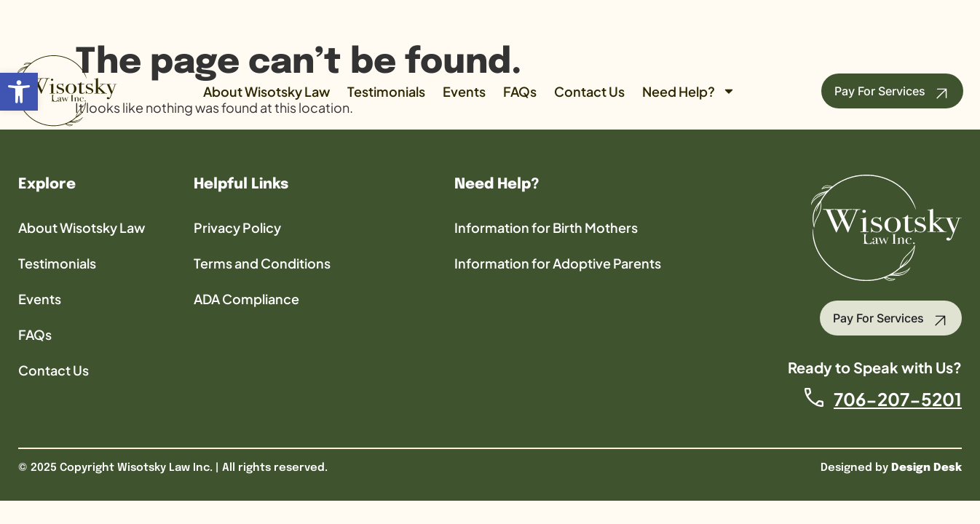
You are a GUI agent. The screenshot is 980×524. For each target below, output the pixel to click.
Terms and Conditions (262, 263)
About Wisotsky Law (266, 91)
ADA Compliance (246, 299)
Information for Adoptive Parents (558, 263)
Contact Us (589, 91)
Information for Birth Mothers (546, 227)
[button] (19, 92)
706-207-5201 (898, 399)
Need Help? (689, 91)
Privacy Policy (237, 227)
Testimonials (386, 91)
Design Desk (926, 468)
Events (464, 91)
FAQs (520, 91)
